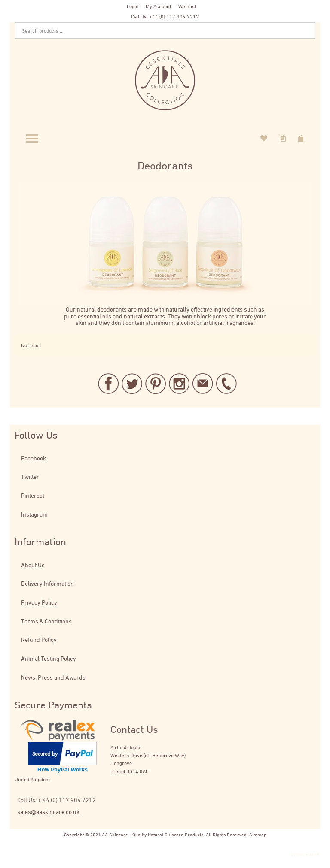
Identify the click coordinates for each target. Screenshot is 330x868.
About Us (33, 565)
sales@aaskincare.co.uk (48, 812)
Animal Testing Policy (49, 658)
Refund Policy (39, 640)
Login (133, 6)
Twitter (30, 476)
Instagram (34, 514)
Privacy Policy (39, 602)
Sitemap (258, 834)
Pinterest (33, 495)
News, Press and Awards (53, 677)
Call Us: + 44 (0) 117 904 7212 (57, 800)
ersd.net (313, 854)
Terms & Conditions (46, 621)
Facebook (34, 458)
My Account (159, 6)
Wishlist (187, 6)
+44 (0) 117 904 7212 (174, 16)
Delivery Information (47, 583)
